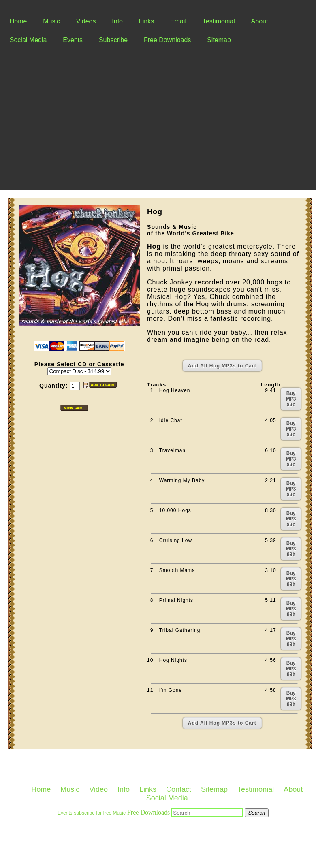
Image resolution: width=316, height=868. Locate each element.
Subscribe (113, 40)
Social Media (28, 40)
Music (51, 21)
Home (18, 21)
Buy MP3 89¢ (291, 399)
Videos (86, 21)
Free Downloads (168, 40)
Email (178, 21)
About (260, 21)
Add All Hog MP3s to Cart (222, 366)
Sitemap (219, 40)
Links (146, 21)
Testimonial (219, 21)
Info (117, 21)
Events (73, 40)
